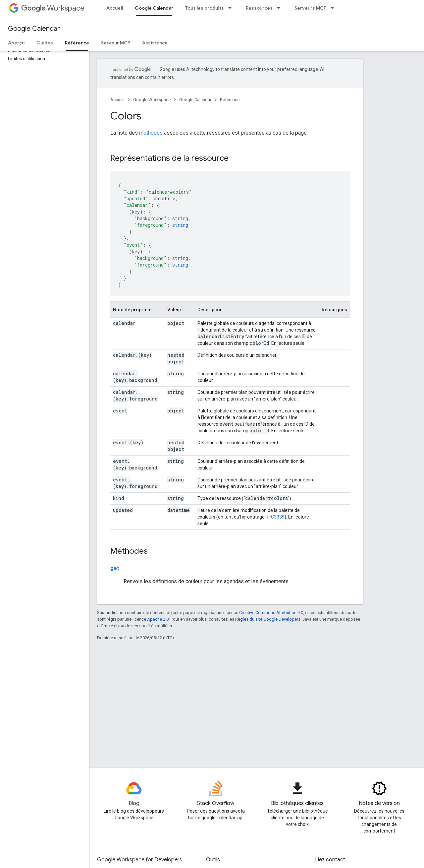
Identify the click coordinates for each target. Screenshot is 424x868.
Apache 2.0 (158, 619)
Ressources (259, 8)
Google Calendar (34, 29)
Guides (45, 43)
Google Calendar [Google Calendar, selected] (154, 8)
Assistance (155, 43)
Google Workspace (152, 100)
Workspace (53, 8)
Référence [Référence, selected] (77, 43)
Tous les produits (205, 8)
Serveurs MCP (310, 8)
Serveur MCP (116, 43)
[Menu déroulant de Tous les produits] (232, 8)
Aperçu (16, 43)
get (115, 568)
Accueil (115, 8)
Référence (230, 100)
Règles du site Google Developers (268, 619)
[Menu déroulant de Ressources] (281, 8)
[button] (43, 51)
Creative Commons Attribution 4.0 (271, 613)
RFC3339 (275, 517)
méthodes (151, 133)
